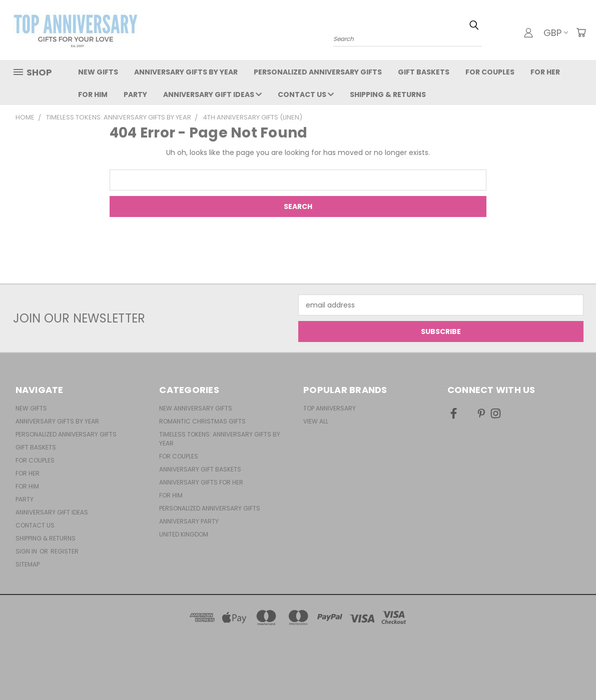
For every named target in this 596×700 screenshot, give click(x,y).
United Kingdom (184, 534)
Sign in (27, 551)
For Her (545, 72)
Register (65, 551)
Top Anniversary (330, 408)
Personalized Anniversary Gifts (318, 72)
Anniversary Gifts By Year (186, 72)
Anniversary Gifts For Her (201, 482)
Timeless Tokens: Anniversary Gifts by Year (220, 439)
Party (135, 94)
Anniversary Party (189, 521)
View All (316, 421)
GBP (556, 33)
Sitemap (28, 564)
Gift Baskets (424, 72)
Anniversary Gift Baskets (200, 469)
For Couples (490, 72)
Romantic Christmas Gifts (202, 421)
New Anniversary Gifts (196, 408)
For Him (93, 94)
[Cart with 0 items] (581, 32)
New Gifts (98, 72)
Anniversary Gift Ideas (212, 94)
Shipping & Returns (388, 94)
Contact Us (306, 94)
